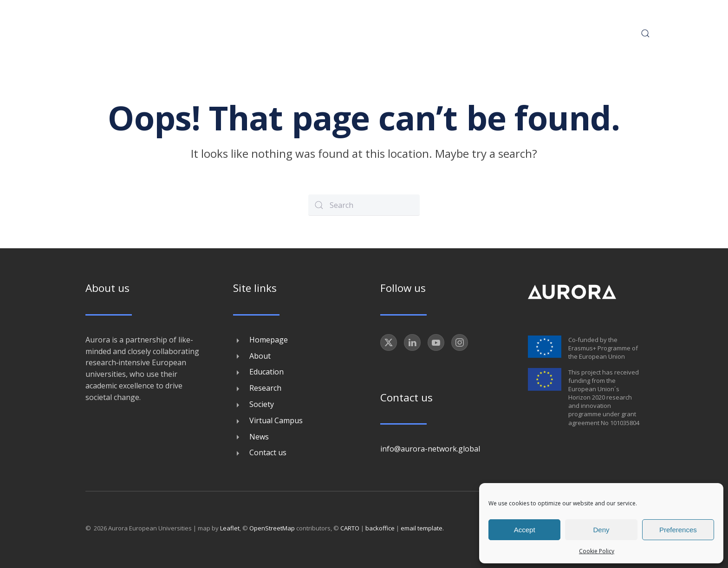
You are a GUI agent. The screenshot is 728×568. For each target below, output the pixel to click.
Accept (525, 530)
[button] (642, 33)
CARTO (350, 528)
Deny (601, 530)
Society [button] (440, 33)
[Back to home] (124, 33)
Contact (601, 33)
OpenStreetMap (272, 528)
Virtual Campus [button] (500, 33)
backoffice (380, 528)
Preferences (678, 530)
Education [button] (339, 33)
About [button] (231, 33)
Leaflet (230, 528)
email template (422, 528)
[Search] (364, 205)
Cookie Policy (597, 551)
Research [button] (392, 33)
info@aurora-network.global (430, 449)
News (557, 33)
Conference (281, 33)
